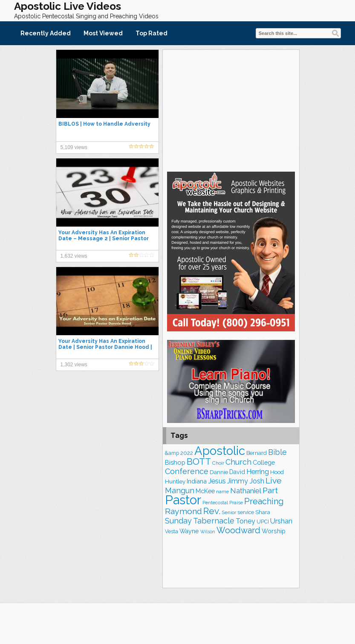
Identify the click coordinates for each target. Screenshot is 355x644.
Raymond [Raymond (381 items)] (183, 511)
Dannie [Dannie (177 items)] (219, 472)
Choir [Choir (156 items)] (218, 463)
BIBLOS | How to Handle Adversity (104, 124)
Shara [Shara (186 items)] (263, 512)
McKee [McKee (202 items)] (205, 491)
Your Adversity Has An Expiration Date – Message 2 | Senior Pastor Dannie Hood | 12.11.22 (104, 239)
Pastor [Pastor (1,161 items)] (183, 500)
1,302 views (74, 365)
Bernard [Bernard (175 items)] (257, 453)
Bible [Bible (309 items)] (277, 452)
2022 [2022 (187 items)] (187, 453)
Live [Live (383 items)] (274, 481)
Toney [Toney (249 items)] (245, 521)
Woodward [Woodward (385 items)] (238, 530)
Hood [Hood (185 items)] (277, 472)
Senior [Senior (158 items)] (229, 512)
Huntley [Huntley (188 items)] (175, 481)
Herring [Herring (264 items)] (258, 472)
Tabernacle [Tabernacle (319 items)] (214, 521)
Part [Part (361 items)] (270, 490)
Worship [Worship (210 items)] (274, 531)
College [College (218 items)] (264, 462)
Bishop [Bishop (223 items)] (175, 462)
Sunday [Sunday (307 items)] (178, 521)
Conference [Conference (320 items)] (187, 471)
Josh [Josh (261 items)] (257, 481)
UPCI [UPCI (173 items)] (263, 522)
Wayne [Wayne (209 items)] (189, 531)
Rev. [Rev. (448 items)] (212, 511)
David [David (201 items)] (237, 472)
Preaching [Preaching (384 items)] (264, 501)
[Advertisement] (231, 109)
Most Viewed (103, 33)
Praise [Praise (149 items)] (236, 503)
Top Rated (152, 33)
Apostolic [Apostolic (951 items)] (220, 451)
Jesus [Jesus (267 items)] (217, 481)
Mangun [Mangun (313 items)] (180, 490)
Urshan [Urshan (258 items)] (281, 521)
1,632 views (74, 256)
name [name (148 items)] (222, 492)
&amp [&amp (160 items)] (172, 453)
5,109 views (74, 147)
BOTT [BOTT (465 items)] (199, 461)
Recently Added (46, 33)
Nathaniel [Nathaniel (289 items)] (246, 491)
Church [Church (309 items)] (238, 462)
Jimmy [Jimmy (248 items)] (238, 481)
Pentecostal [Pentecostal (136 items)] (215, 503)
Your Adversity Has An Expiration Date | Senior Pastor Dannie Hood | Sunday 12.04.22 (105, 347)
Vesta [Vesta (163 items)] (172, 532)
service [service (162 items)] (246, 512)
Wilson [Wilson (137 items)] (208, 532)
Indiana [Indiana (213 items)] (197, 481)
